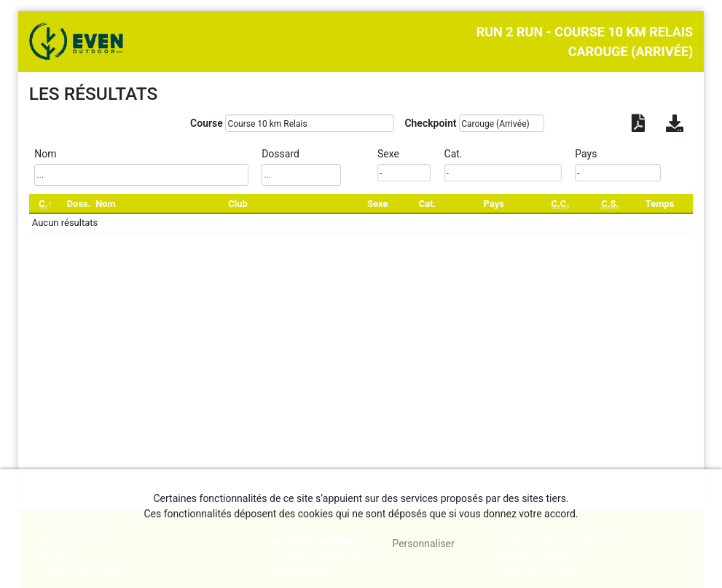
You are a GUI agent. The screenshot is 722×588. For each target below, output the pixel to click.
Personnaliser (423, 544)
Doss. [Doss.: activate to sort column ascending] (79, 204)
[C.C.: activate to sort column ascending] (560, 204)
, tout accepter (320, 544)
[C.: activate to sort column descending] (46, 204)
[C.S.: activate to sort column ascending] (610, 204)
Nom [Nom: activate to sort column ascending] (106, 204)
